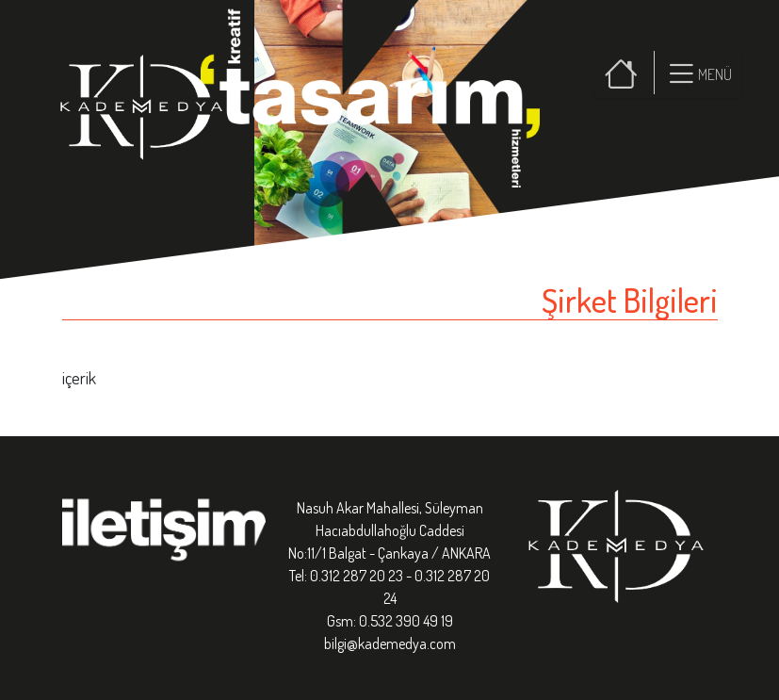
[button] (698, 73)
